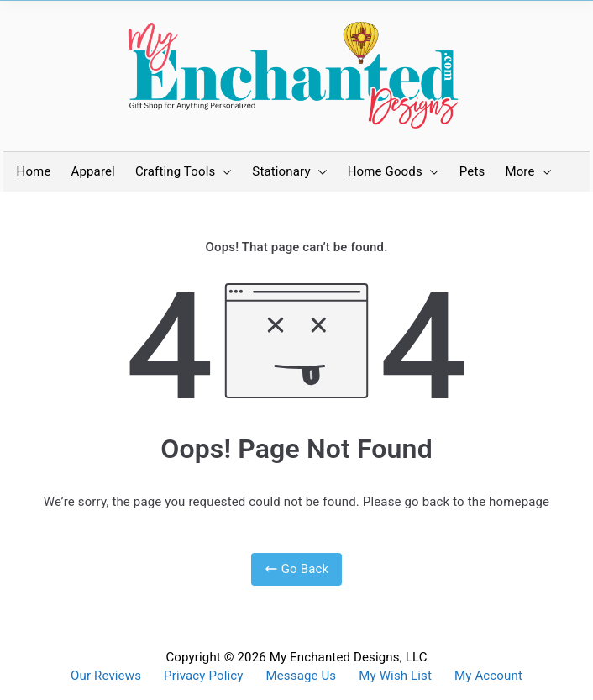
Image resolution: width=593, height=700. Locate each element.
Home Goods (394, 172)
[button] (223, 172)
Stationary (289, 172)
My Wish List (395, 676)
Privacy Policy (203, 676)
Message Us (302, 676)
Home (34, 171)
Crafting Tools (184, 172)
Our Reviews (106, 676)
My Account (488, 676)
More (528, 172)
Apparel (93, 171)
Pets (472, 171)
